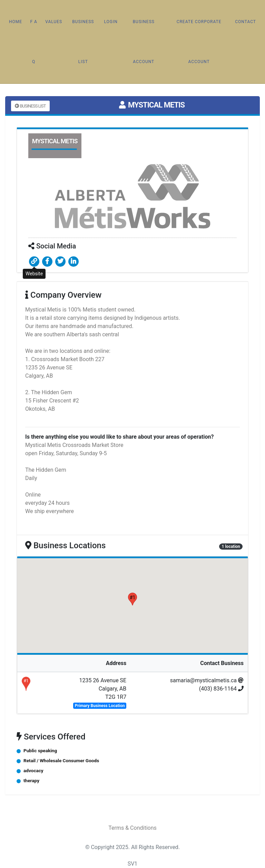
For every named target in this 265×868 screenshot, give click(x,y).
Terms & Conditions (132, 828)
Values (54, 22)
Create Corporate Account (199, 42)
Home (16, 22)
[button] (132, 599)
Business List (83, 42)
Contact (246, 22)
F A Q (33, 42)
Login (111, 22)
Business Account (144, 42)
